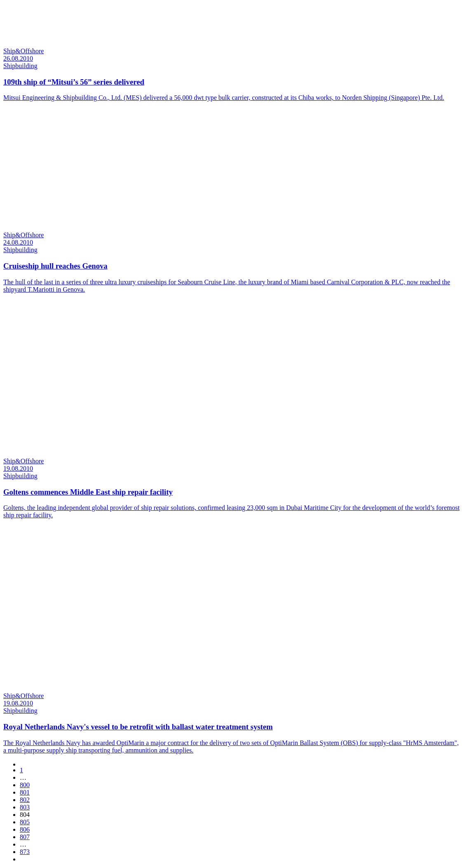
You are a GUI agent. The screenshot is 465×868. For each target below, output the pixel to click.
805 (25, 822)
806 (25, 829)
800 (25, 785)
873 (25, 852)
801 (25, 792)
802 (25, 800)
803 (25, 807)
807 (25, 837)
